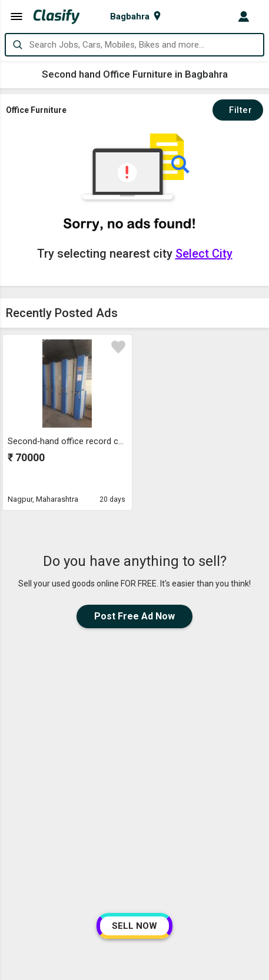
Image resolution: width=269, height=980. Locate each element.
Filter (238, 110)
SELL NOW (134, 926)
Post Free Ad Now (134, 616)
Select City (204, 254)
